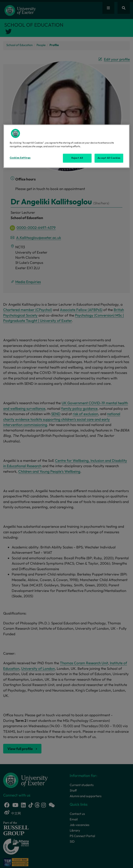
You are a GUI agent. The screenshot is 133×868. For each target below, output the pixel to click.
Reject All (77, 158)
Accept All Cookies (109, 158)
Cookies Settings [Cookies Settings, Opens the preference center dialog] (20, 158)
